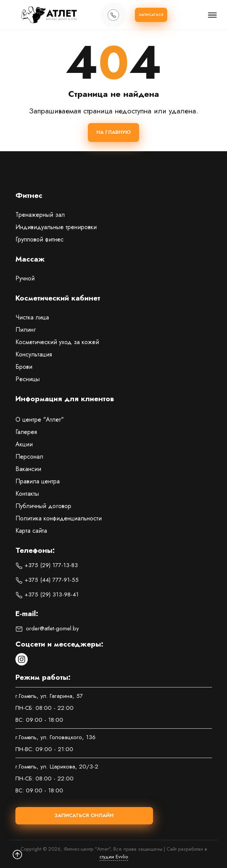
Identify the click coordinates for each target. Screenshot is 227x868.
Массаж (30, 260)
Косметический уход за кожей (57, 342)
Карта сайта (31, 531)
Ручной (25, 278)
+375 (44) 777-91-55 (47, 580)
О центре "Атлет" (40, 420)
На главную (113, 132)
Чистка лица (32, 317)
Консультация (34, 354)
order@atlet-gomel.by (47, 628)
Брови (24, 367)
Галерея (26, 432)
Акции (24, 444)
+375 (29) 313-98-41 (47, 594)
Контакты (27, 494)
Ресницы (28, 379)
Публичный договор (43, 506)
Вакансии (28, 469)
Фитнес (29, 196)
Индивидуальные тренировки (56, 227)
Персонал (29, 457)
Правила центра (38, 481)
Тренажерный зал (40, 215)
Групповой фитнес (40, 239)
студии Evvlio (114, 857)
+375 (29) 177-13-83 (47, 565)
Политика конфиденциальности (59, 518)
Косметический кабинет (58, 299)
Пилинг (26, 330)
